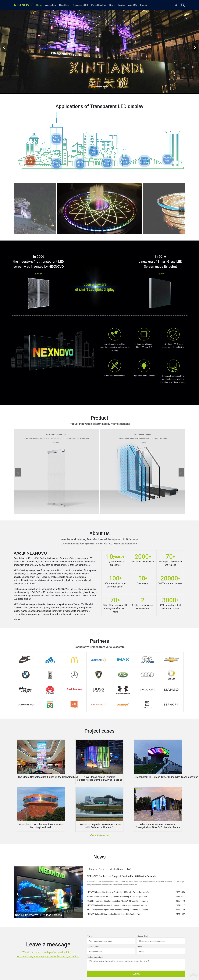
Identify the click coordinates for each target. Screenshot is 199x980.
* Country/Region (143, 926)
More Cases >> (99, 825)
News (112, 5)
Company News (97, 859)
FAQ (129, 859)
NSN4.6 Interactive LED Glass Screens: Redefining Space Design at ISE (117, 886)
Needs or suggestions (95, 947)
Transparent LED (80, 5)
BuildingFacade (56, 129)
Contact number (93, 936)
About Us (132, 5)
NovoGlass (64, 5)
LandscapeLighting (30, 151)
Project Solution (99, 5)
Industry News (116, 859)
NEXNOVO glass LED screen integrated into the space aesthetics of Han (118, 895)
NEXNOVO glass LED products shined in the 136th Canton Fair (113, 904)
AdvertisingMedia (168, 149)
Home (39, 5)
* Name (90, 926)
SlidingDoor (80, 153)
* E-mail (140, 936)
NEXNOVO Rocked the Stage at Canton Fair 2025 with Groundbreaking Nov (119, 882)
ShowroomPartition (125, 151)
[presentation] (4, 43)
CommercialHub (94, 141)
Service (121, 5)
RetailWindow (107, 153)
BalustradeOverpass (144, 151)
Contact (144, 5)
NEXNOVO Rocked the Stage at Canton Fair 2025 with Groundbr (122, 866)
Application (50, 5)
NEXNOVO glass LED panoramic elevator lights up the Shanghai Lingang (118, 899)
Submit (136, 963)
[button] (94, 77)
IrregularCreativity (56, 153)
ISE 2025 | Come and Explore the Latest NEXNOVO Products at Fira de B (117, 891)
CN (183, 5)
